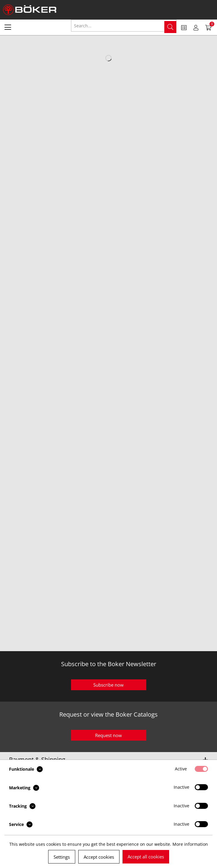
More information (190, 844)
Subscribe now (108, 685)
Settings (62, 857)
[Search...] (124, 26)
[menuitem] (8, 27)
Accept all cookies (146, 857)
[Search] (170, 27)
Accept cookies (99, 857)
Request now (108, 735)
